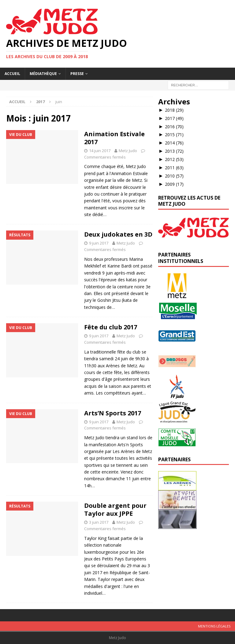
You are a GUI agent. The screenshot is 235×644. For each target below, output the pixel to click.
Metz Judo (128, 151)
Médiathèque (43, 74)
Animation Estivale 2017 (114, 138)
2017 (174, 118)
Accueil (12, 74)
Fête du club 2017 (111, 327)
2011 (174, 168)
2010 (174, 176)
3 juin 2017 (99, 522)
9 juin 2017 (99, 243)
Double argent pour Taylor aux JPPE (115, 509)
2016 (174, 127)
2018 (174, 110)
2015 (174, 135)
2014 (174, 143)
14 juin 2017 (100, 151)
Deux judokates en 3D (118, 234)
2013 (174, 151)
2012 (174, 159)
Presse (77, 74)
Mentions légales (214, 626)
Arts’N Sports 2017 (113, 413)
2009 (174, 184)
